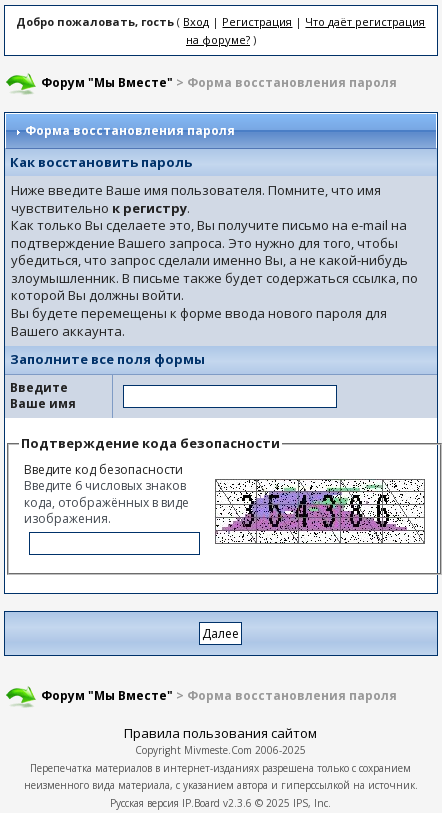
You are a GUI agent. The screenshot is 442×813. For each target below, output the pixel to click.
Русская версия (144, 803)
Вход (196, 21)
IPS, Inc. (312, 803)
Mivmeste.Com (218, 750)
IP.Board (201, 803)
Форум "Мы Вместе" (107, 82)
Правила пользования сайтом (220, 733)
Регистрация (257, 21)
